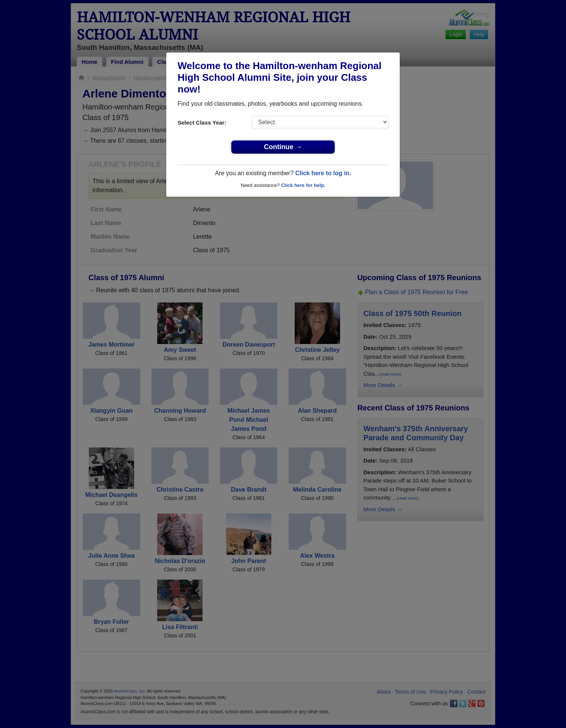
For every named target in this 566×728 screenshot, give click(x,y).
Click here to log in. (323, 173)
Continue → (283, 147)
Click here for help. (303, 185)
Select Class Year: (202, 123)
